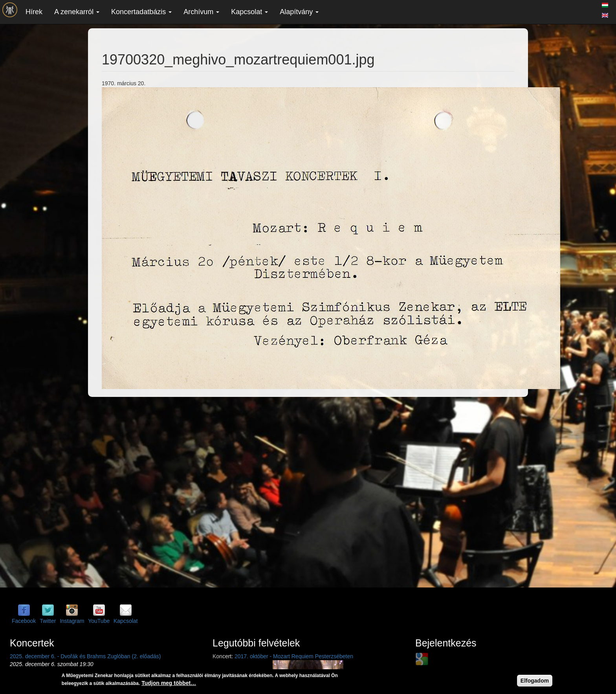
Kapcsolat (249, 12)
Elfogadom (535, 681)
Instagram (72, 621)
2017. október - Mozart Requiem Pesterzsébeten (294, 656)
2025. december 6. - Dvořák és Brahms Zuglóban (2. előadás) (85, 656)
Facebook (24, 621)
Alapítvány (299, 12)
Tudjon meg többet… (169, 683)
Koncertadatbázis (141, 12)
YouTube (99, 621)
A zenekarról (77, 12)
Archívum (201, 12)
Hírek (34, 12)
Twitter (48, 621)
